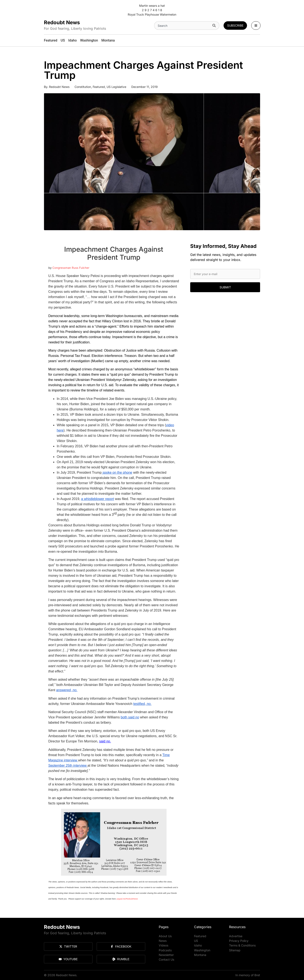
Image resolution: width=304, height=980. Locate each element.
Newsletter (166, 955)
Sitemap (235, 950)
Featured (99, 87)
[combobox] (182, 26)
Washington (202, 950)
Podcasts (165, 950)
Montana (200, 955)
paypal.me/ (121, 899)
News (163, 941)
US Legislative (116, 87)
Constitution (83, 87)
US (196, 941)
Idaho (198, 945)
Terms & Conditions (242, 945)
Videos (164, 945)
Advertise (236, 936)
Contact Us (166, 959)
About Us (165, 936)
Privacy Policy (239, 941)
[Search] (215, 26)
